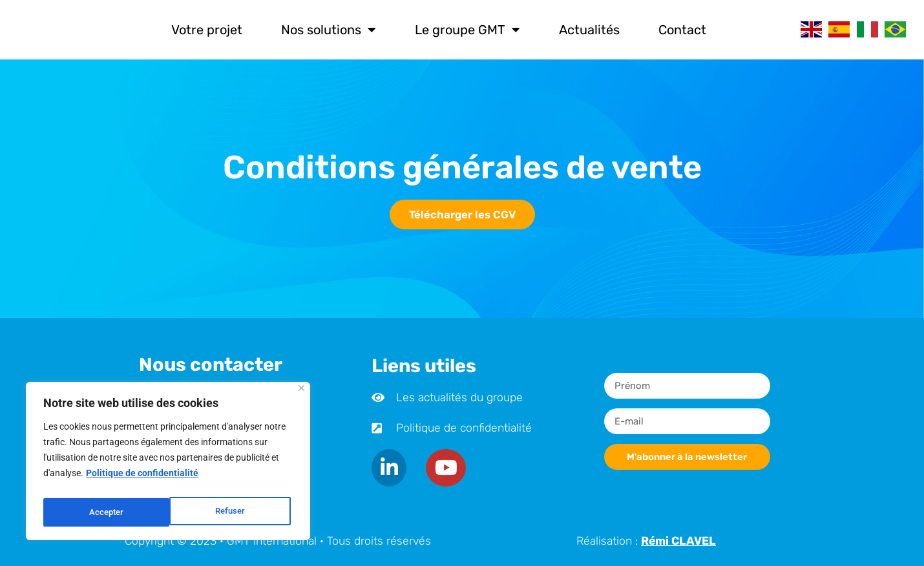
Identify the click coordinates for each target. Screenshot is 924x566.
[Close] (301, 395)
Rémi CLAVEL (678, 541)
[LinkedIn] (390, 467)
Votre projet (207, 30)
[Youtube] (449, 467)
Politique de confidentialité (142, 480)
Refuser (103, 512)
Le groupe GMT (467, 30)
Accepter (230, 512)
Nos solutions (329, 30)
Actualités (589, 30)
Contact (682, 30)
